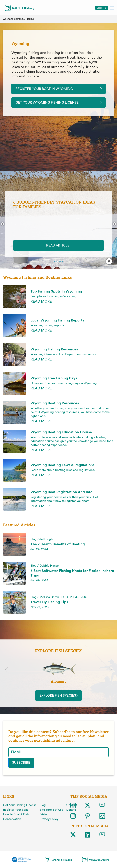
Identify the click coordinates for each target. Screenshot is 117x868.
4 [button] (63, 263)
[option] (58, 225)
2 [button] (57, 263)
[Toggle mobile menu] (112, 8)
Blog (43, 807)
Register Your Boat (15, 812)
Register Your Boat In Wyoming (47, 89)
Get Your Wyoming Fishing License (50, 103)
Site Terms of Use (51, 812)
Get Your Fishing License (20, 807)
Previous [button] (3, 225)
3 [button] (60, 263)
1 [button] (55, 263)
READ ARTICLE (59, 246)
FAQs (43, 817)
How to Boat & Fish (16, 817)
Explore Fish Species (58, 698)
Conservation (12, 821)
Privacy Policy (49, 821)
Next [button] (114, 225)
